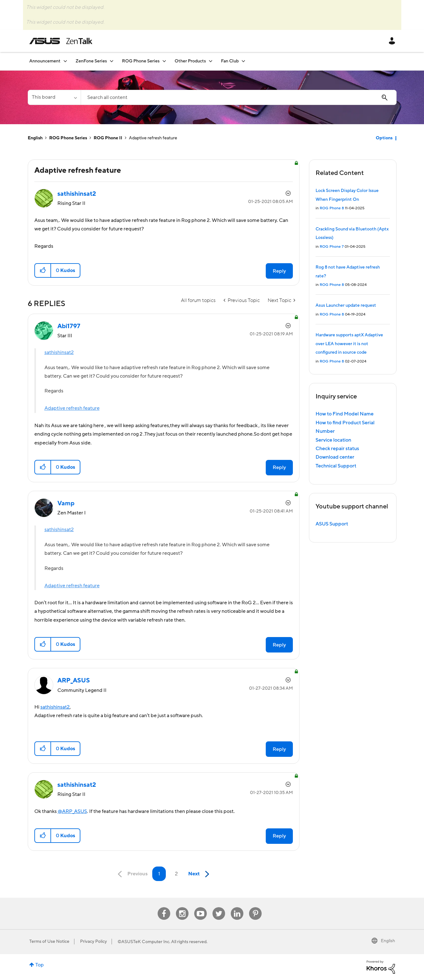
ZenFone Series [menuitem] (91, 61)
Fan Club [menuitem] (230, 61)
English (35, 138)
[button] (43, 270)
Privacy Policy (93, 942)
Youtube (200, 907)
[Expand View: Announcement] (65, 61)
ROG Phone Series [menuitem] (141, 61)
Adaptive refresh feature (72, 408)
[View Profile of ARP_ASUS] (74, 681)
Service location (333, 440)
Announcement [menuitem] (45, 61)
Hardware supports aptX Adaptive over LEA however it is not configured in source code (349, 344)
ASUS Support (332, 524)
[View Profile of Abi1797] (69, 326)
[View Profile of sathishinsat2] (77, 194)
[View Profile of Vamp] (66, 503)
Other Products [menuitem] (190, 61)
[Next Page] (200, 874)
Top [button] (40, 965)
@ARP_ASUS (72, 811)
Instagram (182, 907)
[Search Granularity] (54, 97)
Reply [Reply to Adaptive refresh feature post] (279, 271)
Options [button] (384, 138)
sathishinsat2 (59, 352)
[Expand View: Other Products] (211, 61)
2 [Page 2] (176, 874)
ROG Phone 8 (332, 208)
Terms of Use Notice (49, 942)
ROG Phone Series (68, 138)
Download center (335, 457)
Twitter (219, 907)
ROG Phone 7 (332, 247)
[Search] (239, 97)
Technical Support (336, 466)
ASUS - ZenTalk (61, 41)
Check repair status (337, 449)
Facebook (164, 907)
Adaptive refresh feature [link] (153, 138)
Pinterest (255, 907)
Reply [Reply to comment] (279, 467)
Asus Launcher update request (346, 305)
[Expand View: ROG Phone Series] (164, 61)
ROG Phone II (108, 138)
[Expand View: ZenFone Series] (112, 61)
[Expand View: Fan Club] (243, 61)
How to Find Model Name (345, 414)
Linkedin (237, 907)
